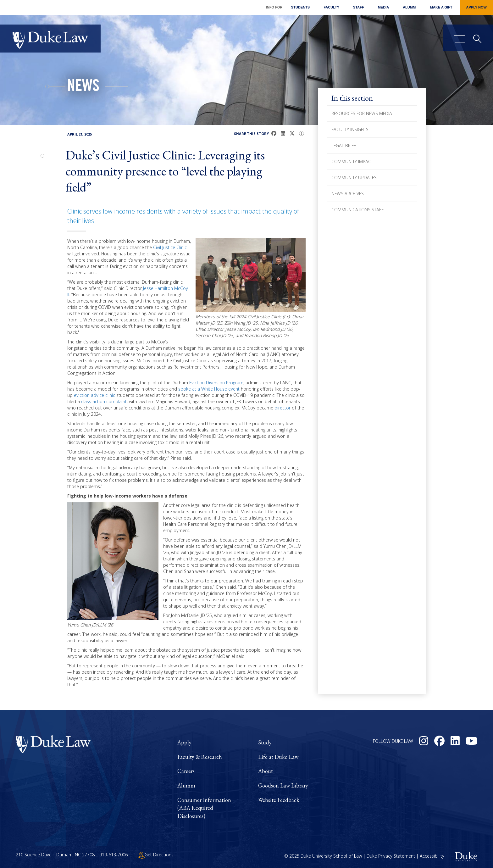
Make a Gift (441, 7)
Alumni (410, 7)
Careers (186, 771)
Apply (184, 742)
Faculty (331, 7)
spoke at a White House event (209, 389)
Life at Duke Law (278, 757)
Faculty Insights (350, 129)
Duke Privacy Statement (391, 856)
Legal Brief (344, 145)
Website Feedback (279, 800)
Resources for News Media (362, 113)
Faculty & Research (200, 757)
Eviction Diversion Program (216, 383)
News (83, 87)
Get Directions (156, 855)
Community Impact (352, 161)
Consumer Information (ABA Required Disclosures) (204, 808)
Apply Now (476, 7)
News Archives (348, 194)
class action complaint (104, 401)
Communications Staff (357, 210)
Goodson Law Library (283, 785)
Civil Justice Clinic (170, 247)
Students (300, 7)
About (266, 771)
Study (265, 742)
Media (383, 7)
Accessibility (432, 856)
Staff (359, 7)
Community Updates (354, 178)
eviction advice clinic (94, 395)
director (283, 408)
